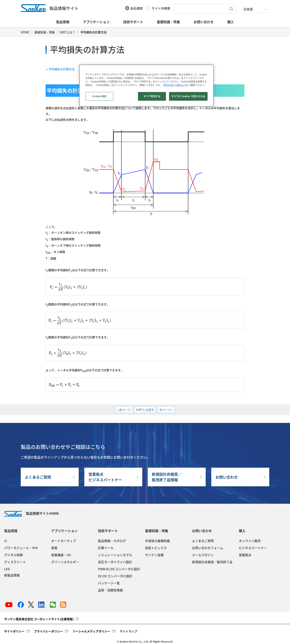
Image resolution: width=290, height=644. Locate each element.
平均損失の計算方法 (62, 69)
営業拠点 (245, 555)
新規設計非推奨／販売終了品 (212, 562)
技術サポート (133, 22)
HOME (25, 32)
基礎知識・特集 (168, 22)
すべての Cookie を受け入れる (188, 96)
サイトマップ (128, 631)
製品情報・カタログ (112, 541)
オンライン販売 (250, 541)
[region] (146, 86)
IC (6, 541)
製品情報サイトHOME (32, 513)
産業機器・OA (61, 555)
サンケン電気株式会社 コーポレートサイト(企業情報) (39, 619)
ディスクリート (15, 562)
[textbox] (202, 9)
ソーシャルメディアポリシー (91, 631)
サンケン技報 (154, 555)
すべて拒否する (152, 96)
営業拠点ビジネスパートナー (105, 477)
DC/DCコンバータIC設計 (115, 576)
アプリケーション (96, 22)
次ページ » (166, 410)
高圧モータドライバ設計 (115, 562)
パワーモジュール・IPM (21, 548)
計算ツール (106, 548)
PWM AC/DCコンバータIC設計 (119, 569)
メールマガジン (203, 555)
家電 (54, 548)
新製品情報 (12, 575)
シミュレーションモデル (115, 555)
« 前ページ (124, 410)
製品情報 (63, 22)
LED (7, 569)
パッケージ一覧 (109, 583)
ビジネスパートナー (253, 548)
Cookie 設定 (99, 96)
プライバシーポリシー (48, 631)
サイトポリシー (14, 631)
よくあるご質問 (38, 477)
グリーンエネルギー (65, 562)
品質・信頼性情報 (110, 590)
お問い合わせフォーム (208, 548)
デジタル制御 (13, 555)
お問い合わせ (204, 22)
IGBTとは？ (68, 32)
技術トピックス (156, 548)
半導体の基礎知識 (157, 541)
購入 (231, 22)
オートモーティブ (64, 541)
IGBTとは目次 (145, 410)
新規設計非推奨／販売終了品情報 (167, 477)
